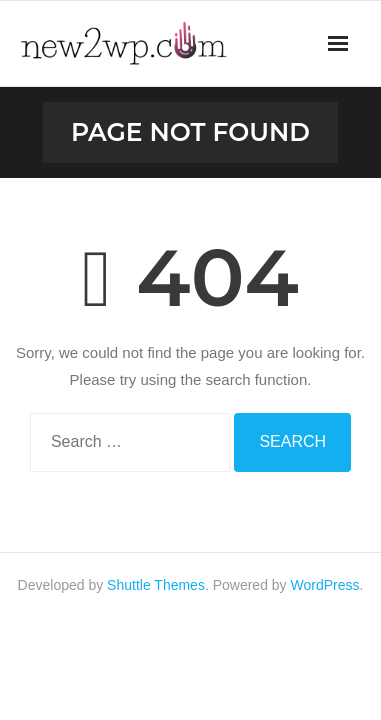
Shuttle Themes (156, 585)
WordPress (325, 585)
